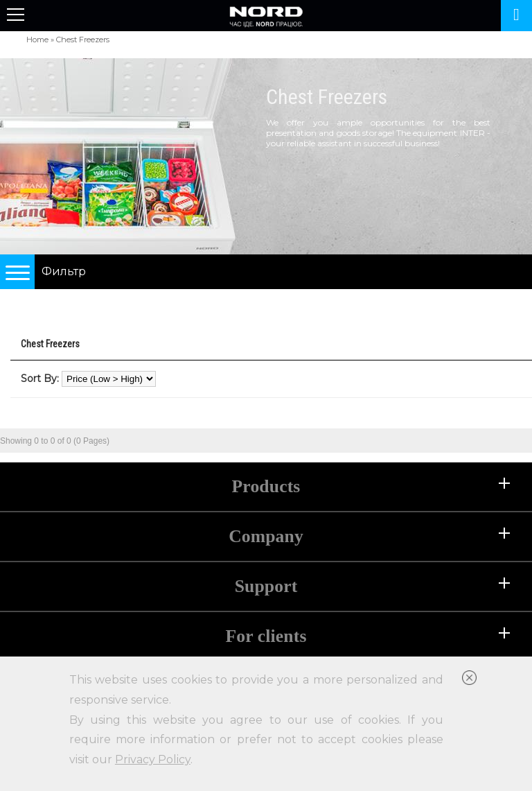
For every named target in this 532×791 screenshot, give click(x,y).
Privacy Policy (153, 759)
